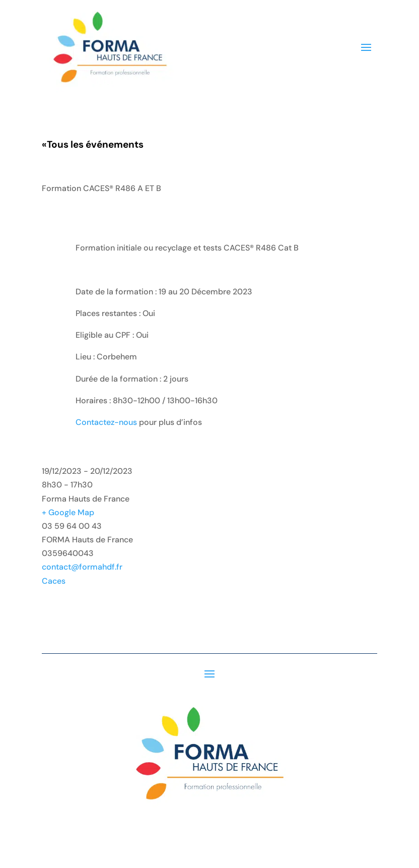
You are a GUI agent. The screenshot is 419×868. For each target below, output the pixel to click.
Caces (54, 581)
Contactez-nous (106, 422)
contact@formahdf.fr (82, 567)
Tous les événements (93, 144)
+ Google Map (68, 512)
